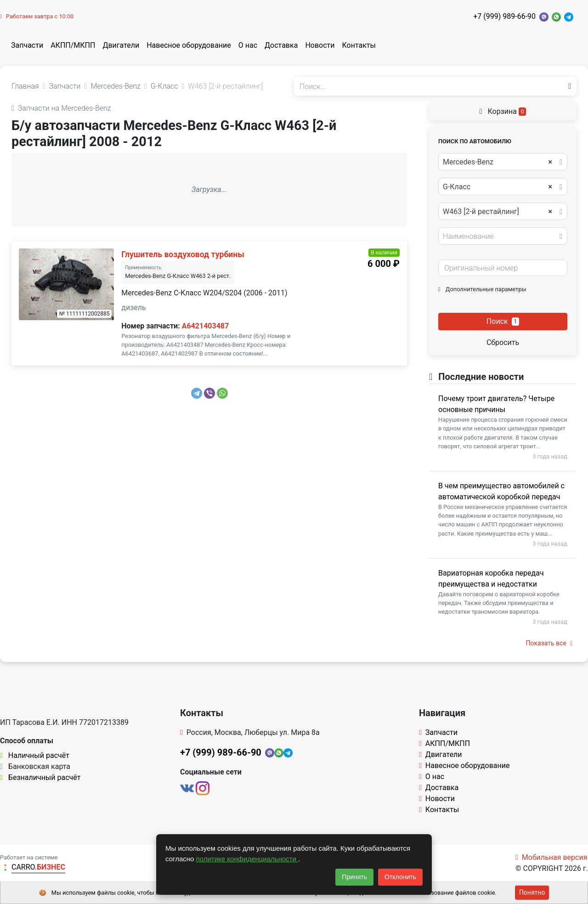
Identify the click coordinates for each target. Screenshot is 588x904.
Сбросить (503, 342)
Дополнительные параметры (482, 289)
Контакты (359, 45)
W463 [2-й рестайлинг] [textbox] (498, 212)
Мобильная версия (551, 857)
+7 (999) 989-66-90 (504, 16)
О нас (248, 45)
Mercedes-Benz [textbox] (498, 162)
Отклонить (400, 877)
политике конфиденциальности (247, 859)
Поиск (503, 321)
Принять (354, 877)
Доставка (281, 45)
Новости (320, 45)
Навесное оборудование (189, 45)
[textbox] (500, 237)
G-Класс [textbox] (498, 187)
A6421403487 (206, 326)
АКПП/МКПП (73, 45)
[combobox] (503, 162)
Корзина (503, 111)
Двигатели (121, 45)
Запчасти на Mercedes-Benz (61, 108)
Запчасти (27, 45)
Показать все (549, 643)
